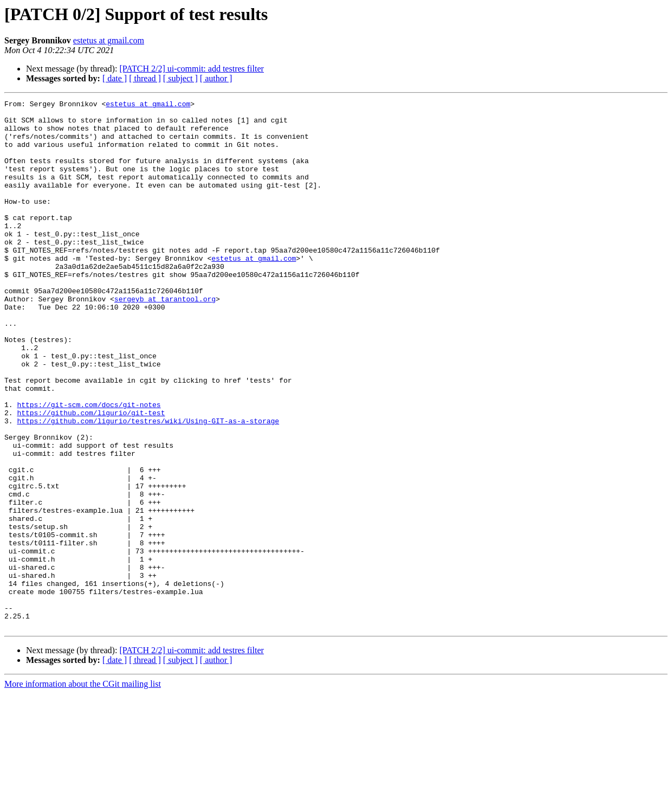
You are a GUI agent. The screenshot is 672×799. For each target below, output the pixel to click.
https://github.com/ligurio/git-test (91, 476)
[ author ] (216, 78)
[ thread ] (145, 78)
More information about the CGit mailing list (83, 790)
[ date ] (115, 78)
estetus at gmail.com (109, 40)
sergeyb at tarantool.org (165, 339)
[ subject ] (180, 78)
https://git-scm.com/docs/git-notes (89, 466)
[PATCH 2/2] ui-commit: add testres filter (191, 69)
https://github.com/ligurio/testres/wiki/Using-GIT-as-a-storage (148, 486)
